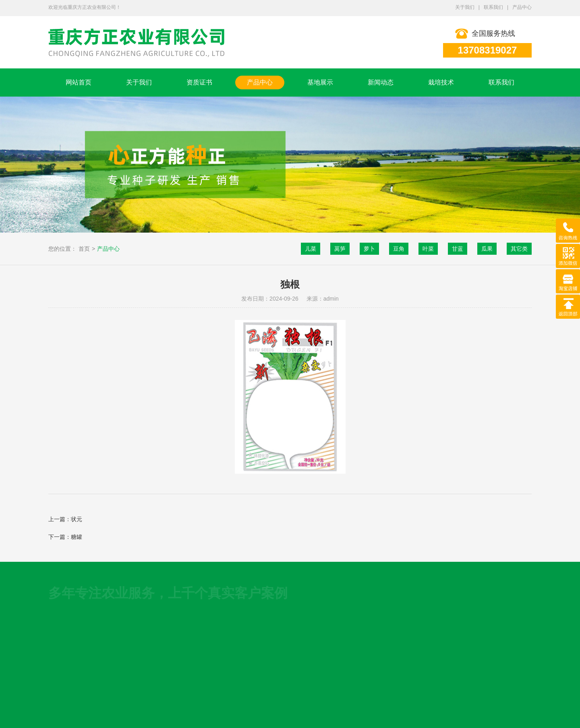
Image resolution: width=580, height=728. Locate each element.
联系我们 (493, 7)
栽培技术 (441, 82)
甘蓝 (458, 249)
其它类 (519, 249)
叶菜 (428, 249)
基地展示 (320, 82)
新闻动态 (381, 82)
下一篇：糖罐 (65, 537)
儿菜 (311, 249)
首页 (84, 249)
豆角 (399, 249)
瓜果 (487, 249)
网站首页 (79, 82)
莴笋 (340, 249)
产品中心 (522, 7)
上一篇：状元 (65, 519)
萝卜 (369, 249)
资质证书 (199, 82)
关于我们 (465, 7)
